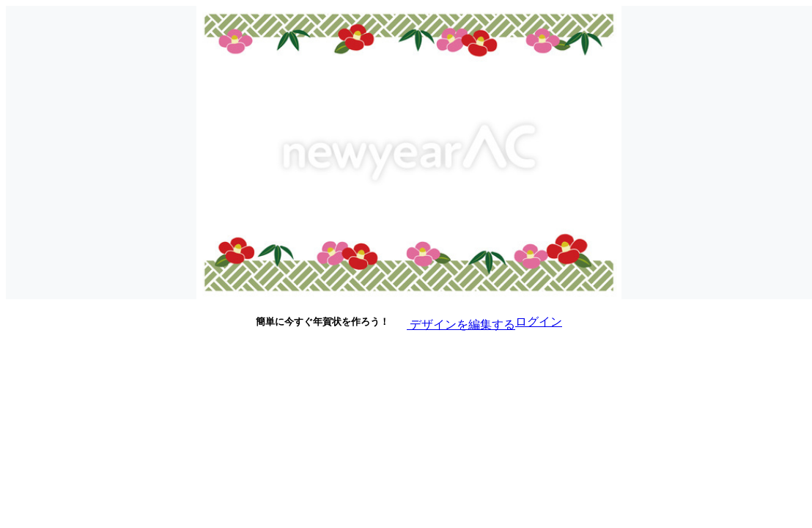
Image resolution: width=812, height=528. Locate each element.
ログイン (539, 322)
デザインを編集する (452, 321)
